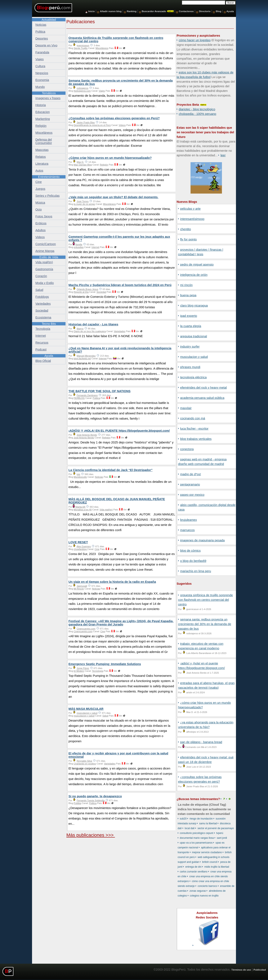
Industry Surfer (190, 347)
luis (78, 474)
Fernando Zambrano (87, 395)
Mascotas (42, 150)
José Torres (83, 201)
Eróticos (41, 223)
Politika (77, 803)
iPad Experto (189, 316)
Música (40, 203)
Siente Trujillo (81, 48)
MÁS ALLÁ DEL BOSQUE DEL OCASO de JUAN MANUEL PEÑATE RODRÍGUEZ (117, 501)
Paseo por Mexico (192, 495)
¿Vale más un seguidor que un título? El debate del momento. (113, 197)
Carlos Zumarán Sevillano (194, 872)
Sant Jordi (222, 838)
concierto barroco (207, 886)
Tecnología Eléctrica (193, 377)
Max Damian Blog (83, 165)
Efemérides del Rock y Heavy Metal (204, 388)
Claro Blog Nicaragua (194, 306)
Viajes (102, 91)
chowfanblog (81, 549)
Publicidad (260, 970)
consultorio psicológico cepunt (197, 833)
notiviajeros (82, 88)
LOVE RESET (78, 542)
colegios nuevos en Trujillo (204, 896)
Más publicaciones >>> (91, 835)
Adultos (41, 230)
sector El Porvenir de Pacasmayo (216, 828)
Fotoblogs (42, 297)
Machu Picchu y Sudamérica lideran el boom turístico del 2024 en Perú (120, 285)
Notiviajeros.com (82, 91)
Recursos (42, 343)
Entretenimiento (49, 177)
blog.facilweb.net (82, 358)
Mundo (40, 87)
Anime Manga (45, 251)
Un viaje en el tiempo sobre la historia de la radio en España (112, 582)
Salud (105, 716)
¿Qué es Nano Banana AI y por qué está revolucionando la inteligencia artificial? (120, 350)
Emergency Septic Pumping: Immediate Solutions (105, 664)
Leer (223, 155)
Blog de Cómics (191, 551)
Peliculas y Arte (191, 209)
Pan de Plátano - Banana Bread (201, 742)
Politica (96, 398)
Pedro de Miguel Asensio (197, 265)
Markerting (43, 119)
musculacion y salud (194, 357)
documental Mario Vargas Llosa (197, 838)
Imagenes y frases (48, 98)
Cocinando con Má (193, 418)
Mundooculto (80, 477)
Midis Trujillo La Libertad (217, 867)
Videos (122, 125)
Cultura (40, 66)
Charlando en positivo (85, 764)
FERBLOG (79, 398)
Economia (42, 80)
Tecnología (97, 671)
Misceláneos (102, 48)
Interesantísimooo (192, 219)
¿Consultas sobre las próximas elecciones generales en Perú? (114, 118)
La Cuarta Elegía (191, 326)
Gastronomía (44, 269)
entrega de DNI (193, 867)
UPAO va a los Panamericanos (196, 843)
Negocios (42, 73)
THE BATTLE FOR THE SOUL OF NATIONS (99, 391)
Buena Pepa (188, 295)
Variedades (119, 331)
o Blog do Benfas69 (193, 561)
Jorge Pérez (83, 668)
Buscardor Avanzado (154, 11)
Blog (219, 11)
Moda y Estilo (45, 283)
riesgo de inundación (201, 819)
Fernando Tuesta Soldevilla (91, 800)
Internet (95, 247)
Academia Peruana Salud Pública (202, 398)
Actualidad (49, 20)
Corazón (41, 276)
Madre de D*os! (191, 474)
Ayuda (230, 11)
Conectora (187, 449)
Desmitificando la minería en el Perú (92, 125)
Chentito (186, 229)
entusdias (79, 247)
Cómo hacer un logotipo (195, 40)
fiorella (79, 244)
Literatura (42, 164)
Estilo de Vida (49, 257)
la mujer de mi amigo (84, 204)
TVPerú (220, 833)
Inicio (92, 11)
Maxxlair (186, 408)
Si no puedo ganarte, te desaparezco (95, 796)
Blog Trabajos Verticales (196, 439)
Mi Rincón (186, 285)
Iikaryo (80, 329)
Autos (39, 171)
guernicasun (83, 45)
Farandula (42, 52)
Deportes (42, 39)
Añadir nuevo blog (111, 11)
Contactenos (186, 11)
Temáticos (49, 93)
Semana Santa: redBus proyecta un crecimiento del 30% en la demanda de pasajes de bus (205, 624)
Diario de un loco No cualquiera (90, 331)
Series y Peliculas (48, 196)
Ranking (131, 11)
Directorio (205, 11)
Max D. (80, 162)
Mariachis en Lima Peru (196, 571)
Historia (41, 105)
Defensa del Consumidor (44, 141)
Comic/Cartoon (46, 244)
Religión (104, 165)
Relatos (41, 157)
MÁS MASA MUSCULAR (86, 709)
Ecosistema (43, 317)
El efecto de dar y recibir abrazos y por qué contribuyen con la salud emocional (118, 755)
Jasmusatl (82, 586)
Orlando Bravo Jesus (87, 289)
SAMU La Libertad (208, 823)
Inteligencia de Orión (194, 275)
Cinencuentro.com (86, 629)
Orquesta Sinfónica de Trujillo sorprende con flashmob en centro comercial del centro (206, 600)
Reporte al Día (81, 292)
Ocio (39, 209)
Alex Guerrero (84, 546)
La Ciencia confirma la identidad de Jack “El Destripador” (111, 470)
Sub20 (183, 819)
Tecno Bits (49, 324)
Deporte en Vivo (46, 45)
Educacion (43, 112)
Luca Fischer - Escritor (194, 429)
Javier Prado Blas (86, 122)
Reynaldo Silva (84, 761)
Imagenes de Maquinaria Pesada (203, 540)
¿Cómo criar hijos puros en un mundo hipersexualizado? (110, 158)
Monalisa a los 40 (83, 510)
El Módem (79, 671)
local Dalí (190, 828)
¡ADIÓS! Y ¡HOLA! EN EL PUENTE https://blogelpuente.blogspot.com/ (119, 431)
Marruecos (187, 530)
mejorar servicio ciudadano (207, 852)
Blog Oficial (43, 361)
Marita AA (80, 507)
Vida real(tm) (106, 510)
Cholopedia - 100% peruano (198, 114)
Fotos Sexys (44, 216)
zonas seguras (198, 891)
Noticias (99, 477)
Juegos (40, 189)
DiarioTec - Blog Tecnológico (197, 109)
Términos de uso (241, 970)
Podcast (41, 349)
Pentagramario (190, 484)
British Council (210, 862)
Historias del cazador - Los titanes (93, 324)
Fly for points (189, 239)
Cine (97, 549)
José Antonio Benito (87, 435)
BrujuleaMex (189, 520)
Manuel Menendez (86, 356)
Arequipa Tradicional (194, 336)
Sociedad (101, 292)
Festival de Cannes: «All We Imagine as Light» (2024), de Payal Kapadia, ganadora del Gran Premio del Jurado (121, 623)
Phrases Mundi (190, 367)
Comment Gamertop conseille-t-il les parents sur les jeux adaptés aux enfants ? (119, 238)
